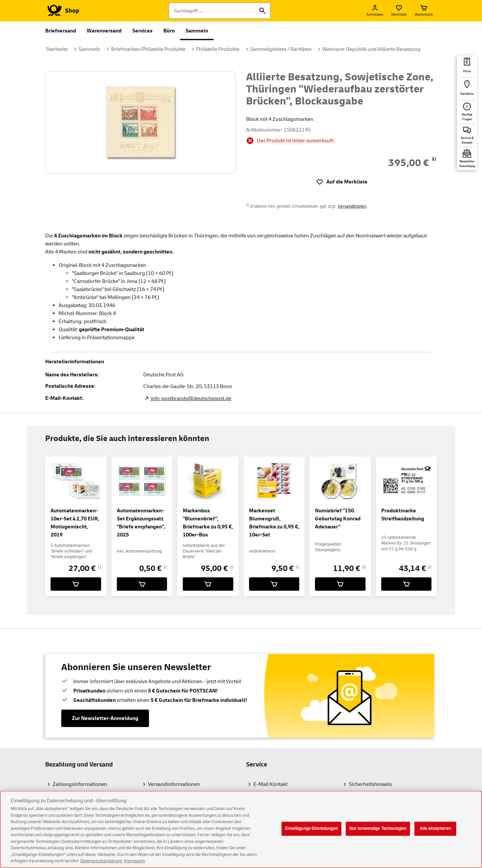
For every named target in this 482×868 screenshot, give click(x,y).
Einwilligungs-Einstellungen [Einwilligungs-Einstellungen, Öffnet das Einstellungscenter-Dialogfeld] (311, 833)
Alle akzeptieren (435, 833)
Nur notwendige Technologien (378, 833)
